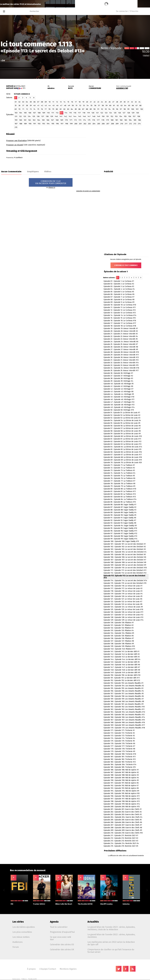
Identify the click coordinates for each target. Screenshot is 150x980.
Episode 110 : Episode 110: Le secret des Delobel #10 (125, 568)
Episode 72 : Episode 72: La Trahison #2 (119, 468)
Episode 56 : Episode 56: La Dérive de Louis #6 (122, 426)
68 (140, 106)
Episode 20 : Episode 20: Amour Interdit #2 (121, 331)
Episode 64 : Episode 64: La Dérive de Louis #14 (123, 447)
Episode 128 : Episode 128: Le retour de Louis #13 (123, 617)
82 (64, 109)
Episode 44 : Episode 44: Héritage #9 (119, 394)
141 (61, 116)
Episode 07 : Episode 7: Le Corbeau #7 (119, 297)
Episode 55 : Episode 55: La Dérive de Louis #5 (122, 423)
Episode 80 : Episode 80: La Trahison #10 (120, 489)
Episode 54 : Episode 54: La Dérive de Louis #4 (122, 420)
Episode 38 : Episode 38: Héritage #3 (118, 378)
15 (68, 102)
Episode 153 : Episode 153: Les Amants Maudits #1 (123, 683)
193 (43, 124)
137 (43, 116)
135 (34, 116)
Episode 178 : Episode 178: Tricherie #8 (119, 749)
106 (30, 113)
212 (130, 124)
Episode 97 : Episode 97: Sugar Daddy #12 (120, 533)
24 (102, 102)
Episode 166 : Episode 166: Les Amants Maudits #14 (124, 717)
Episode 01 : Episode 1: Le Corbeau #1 (119, 281)
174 (84, 120)
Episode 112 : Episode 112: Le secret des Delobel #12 (125, 573)
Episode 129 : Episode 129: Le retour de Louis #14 (124, 620)
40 (34, 106)
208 (112, 124)
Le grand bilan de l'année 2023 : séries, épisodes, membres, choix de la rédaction (111, 928)
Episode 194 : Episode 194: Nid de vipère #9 (121, 791)
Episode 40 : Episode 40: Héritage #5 (119, 384)
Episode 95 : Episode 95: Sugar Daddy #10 (120, 528)
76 (42, 109)
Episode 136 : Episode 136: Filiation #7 (119, 638)
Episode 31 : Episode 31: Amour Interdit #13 (121, 360)
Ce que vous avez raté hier (61, 938)
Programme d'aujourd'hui (62, 932)
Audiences (17, 942)
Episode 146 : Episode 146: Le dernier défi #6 (122, 665)
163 (34, 120)
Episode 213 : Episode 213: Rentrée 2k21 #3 (121, 841)
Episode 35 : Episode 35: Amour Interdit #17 (121, 371)
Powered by (14, 158)
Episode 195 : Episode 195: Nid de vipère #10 (122, 793)
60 (110, 106)
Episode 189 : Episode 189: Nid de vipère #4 (121, 778)
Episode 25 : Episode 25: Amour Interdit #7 (121, 344)
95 (113, 109)
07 (38, 102)
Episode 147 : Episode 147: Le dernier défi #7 (122, 667)
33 (136, 102)
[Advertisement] (121, 147)
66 (133, 106)
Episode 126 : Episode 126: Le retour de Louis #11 (123, 612)
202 (85, 124)
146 (84, 116)
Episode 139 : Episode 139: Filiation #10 (119, 646)
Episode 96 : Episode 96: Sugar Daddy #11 (120, 531)
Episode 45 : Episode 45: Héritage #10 (119, 397)
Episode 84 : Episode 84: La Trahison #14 (120, 499)
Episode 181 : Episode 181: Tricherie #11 (120, 757)
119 (88, 113)
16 (72, 102)
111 (53, 113)
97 (121, 109)
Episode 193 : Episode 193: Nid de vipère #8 (121, 788)
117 (79, 113)
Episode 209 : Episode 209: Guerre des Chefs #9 (123, 830)
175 (89, 120)
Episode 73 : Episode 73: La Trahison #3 (119, 470)
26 (110, 102)
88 (87, 109)
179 (107, 120)
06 (34, 102)
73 (31, 109)
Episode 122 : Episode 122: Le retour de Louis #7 (123, 602)
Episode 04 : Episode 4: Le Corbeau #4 (119, 289)
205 (99, 124)
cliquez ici (52, 187)
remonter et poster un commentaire (88, 191)
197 (62, 124)
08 (42, 102)
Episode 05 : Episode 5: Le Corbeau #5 (119, 292)
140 (56, 116)
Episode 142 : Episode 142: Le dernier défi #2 (122, 654)
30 (125, 102)
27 (113, 102)
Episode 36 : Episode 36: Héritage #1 (118, 373)
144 (75, 116)
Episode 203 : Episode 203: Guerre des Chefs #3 (123, 814)
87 (83, 109)
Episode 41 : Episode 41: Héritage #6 (118, 386)
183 (126, 120)
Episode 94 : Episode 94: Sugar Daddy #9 (120, 526)
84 (72, 109)
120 (93, 113)
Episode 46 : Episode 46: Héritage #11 (119, 399)
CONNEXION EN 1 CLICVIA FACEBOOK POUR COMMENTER (51, 182)
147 (89, 116)
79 (53, 109)
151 (107, 116)
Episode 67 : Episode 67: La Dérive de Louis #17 (123, 455)
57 (99, 106)
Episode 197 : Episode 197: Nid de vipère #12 (122, 799)
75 (38, 109)
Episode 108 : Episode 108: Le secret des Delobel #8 (125, 562)
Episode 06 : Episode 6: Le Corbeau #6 (119, 294)
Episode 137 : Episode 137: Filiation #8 (119, 641)
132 (20, 116)
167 (52, 120)
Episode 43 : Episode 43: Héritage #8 (118, 392)
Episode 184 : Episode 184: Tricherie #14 (120, 765)
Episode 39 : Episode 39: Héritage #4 (118, 381)
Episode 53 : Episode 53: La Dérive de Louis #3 (122, 418)
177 (98, 120)
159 (16, 120)
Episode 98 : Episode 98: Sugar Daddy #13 (120, 536)
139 (52, 116)
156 (130, 116)
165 (43, 120)
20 (87, 102)
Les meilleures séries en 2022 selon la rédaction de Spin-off (111, 943)
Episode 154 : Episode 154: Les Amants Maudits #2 (124, 686)
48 (65, 106)
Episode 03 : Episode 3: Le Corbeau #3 (119, 286)
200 (76, 124)
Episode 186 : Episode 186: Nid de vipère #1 (121, 770)
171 (71, 120)
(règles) (146, 56)
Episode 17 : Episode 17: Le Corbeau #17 (120, 323)
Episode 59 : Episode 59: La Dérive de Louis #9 (122, 434)
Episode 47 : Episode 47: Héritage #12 (119, 402)
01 (16, 102)
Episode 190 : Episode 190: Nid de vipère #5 (121, 780)
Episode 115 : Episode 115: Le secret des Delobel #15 (125, 583)
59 (107, 106)
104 (21, 113)
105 (25, 113)
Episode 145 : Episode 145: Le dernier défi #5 (122, 662)
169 (62, 120)
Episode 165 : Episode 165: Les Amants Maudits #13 (124, 715)
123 (106, 113)
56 (95, 106)
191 (34, 124)
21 (91, 102)
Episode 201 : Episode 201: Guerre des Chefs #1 (123, 809)
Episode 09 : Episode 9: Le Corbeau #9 (119, 302)
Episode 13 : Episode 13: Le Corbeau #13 (120, 313)
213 (135, 124)
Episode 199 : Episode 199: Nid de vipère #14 (122, 804)
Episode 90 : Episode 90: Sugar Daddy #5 (120, 515)
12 (57, 102)
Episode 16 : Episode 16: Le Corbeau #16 (120, 321)
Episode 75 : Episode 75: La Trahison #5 (119, 476)
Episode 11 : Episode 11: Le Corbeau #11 (120, 307)
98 (125, 109)
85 (76, 109)
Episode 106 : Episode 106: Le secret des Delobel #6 (125, 557)
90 (94, 109)
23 (98, 102)
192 (39, 124)
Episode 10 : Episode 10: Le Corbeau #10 (120, 305)
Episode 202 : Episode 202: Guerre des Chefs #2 (123, 812)
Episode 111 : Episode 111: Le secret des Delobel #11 (125, 570)
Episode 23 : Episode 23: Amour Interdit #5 (121, 339)
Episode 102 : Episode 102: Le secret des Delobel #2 (125, 547)
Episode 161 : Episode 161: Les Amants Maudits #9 (124, 704)
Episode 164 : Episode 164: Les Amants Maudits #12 (124, 712)
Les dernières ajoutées (24, 927)
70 (19, 109)
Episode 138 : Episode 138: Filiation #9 (119, 644)
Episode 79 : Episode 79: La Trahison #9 (119, 486)
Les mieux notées (21, 937)
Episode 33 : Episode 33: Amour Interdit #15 (121, 365)
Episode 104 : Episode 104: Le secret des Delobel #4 (125, 552)
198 (67, 124)
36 (19, 106)
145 (80, 116)
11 (53, 102)
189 (25, 124)
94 (110, 109)
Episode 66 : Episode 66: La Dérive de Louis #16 (123, 452)
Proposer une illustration (16, 141)
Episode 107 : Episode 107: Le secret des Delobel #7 (125, 560)
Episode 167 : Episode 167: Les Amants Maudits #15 (124, 720)
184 (130, 120)
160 (21, 120)
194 (48, 124)
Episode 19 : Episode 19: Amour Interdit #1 (121, 328)
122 (102, 113)
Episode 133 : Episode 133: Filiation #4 (119, 630)
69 (16, 109)
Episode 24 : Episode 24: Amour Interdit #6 (121, 342)
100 (133, 109)
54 (88, 106)
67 (137, 106)
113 (61, 113)
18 (80, 102)
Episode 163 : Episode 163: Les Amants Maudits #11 (124, 709)
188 (21, 124)
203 (89, 124)
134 (29, 116)
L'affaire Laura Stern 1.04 (102, 4)
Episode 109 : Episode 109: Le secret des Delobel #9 (125, 565)
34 (139, 102)
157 (134, 116)
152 (112, 116)
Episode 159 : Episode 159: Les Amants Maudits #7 (124, 699)
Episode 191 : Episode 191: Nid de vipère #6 (121, 783)
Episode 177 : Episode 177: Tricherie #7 (119, 746)
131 (16, 116)
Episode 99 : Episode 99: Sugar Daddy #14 (120, 539)
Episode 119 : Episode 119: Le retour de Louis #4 (123, 594)
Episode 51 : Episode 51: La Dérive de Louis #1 (122, 413)
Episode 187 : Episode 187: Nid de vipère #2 (121, 772)
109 (44, 113)
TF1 (24, 88)
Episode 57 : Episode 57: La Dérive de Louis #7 (122, 428)
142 (65, 116)
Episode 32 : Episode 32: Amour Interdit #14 (121, 363)
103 (16, 113)
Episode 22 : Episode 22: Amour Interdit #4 (121, 336)
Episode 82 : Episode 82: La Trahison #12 (120, 494)
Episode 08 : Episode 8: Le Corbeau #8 (119, 300)
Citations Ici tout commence (126, 265)
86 (79, 109)
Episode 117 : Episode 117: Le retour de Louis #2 (123, 588)
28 (117, 102)
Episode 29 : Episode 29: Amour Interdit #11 (121, 355)
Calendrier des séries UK (62, 949)
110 (48, 113)
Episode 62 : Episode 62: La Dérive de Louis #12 (122, 442)
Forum (16, 947)
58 (103, 106)
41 (38, 106)
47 (61, 106)
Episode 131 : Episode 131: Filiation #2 (119, 625)
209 (117, 124)
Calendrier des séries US (62, 944)
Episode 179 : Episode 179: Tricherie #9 (119, 751)
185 (135, 120)
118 (84, 113)
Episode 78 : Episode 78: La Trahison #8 (119, 484)
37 (23, 106)
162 (29, 120)
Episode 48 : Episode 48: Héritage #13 (119, 405)
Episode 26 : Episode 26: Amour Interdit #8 (121, 347)
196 (57, 124)
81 (61, 109)
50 (73, 106)
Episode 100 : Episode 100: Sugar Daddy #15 (121, 541)
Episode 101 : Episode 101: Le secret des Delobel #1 (125, 544)
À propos (31, 969)
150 (103, 116)
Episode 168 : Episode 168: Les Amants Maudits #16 (124, 722)
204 (94, 124)
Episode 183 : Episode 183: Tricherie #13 (120, 762)
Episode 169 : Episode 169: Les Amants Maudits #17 (124, 725)
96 (117, 109)
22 (94, 102)
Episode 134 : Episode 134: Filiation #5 (119, 633)
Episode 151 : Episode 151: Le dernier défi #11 (122, 678)
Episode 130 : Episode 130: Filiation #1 (119, 623)
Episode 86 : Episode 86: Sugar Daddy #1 (120, 505)
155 (125, 116)
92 (102, 109)
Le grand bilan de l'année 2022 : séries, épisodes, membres (111, 936)
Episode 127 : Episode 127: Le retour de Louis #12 (123, 615)
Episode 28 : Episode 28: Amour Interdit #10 (121, 352)
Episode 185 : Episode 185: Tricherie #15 (120, 767)
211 (126, 124)
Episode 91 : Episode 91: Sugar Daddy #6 (120, 518)
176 (94, 120)
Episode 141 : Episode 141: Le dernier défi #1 (121, 652)
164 (39, 120)
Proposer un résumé (15, 145)
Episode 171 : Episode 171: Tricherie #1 (119, 730)
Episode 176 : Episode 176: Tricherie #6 (119, 744)
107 (34, 113)
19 (83, 102)
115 (70, 113)
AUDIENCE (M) (122, 88)
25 (106, 102)
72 (27, 109)
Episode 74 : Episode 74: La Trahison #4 (119, 473)
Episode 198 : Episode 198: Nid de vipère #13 (122, 801)
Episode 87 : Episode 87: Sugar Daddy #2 (120, 507)
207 (108, 124)
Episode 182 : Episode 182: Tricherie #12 (120, 759)
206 (103, 124)
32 (132, 102)
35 (16, 106)
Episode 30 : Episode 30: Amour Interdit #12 (121, 357)
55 (91, 106)
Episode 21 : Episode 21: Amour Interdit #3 (121, 334)
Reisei (78, 4)
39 (31, 106)
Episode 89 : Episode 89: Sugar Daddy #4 (120, 512)
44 (50, 106)
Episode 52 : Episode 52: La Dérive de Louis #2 (122, 415)
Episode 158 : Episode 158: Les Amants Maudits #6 (124, 696)
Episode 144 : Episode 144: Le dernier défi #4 (122, 659)
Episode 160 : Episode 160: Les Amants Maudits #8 (124, 701)
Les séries (18, 922)
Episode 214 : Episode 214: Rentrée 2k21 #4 (121, 843)
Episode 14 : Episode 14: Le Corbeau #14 (120, 315)
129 (133, 113)
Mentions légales (68, 969)
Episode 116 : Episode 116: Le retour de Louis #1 (123, 586)
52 (80, 106)
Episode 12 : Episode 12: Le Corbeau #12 (120, 310)
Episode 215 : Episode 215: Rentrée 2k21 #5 (121, 846)
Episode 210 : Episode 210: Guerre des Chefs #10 (123, 833)
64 (125, 106)
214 (139, 124)
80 (57, 109)
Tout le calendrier (59, 927)
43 (46, 106)
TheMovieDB (32, 979)
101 (137, 109)
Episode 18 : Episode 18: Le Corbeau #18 (120, 326)
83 (68, 109)
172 (75, 120)
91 (98, 109)
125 (115, 113)
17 (76, 102)
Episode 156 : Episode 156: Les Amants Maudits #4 (124, 691)
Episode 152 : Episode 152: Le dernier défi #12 (122, 680)
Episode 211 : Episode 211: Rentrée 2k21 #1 (121, 836)
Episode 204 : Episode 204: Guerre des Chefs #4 (123, 817)
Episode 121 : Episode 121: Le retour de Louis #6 (123, 599)
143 (70, 116)
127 (124, 113)
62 (118, 106)
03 (23, 102)
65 (129, 106)
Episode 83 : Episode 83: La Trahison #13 (120, 497)
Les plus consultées (22, 932)
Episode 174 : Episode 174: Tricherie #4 (119, 738)
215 (16, 127)
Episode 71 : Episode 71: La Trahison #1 (119, 465)
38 (27, 106)
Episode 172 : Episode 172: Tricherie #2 (119, 733)
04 (27, 102)
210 (122, 124)
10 (50, 102)
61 (114, 106)
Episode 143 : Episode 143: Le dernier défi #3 (122, 657)
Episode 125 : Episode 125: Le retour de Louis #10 (123, 609)
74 (34, 109)
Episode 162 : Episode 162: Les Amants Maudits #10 (124, 707)
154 (121, 116)
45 (53, 106)
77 (46, 109)
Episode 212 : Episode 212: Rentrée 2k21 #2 (121, 838)
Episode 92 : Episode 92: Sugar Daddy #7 (120, 520)
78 (49, 109)
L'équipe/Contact (48, 969)
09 (46, 102)
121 (97, 113)
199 (71, 124)
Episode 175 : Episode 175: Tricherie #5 (119, 741)
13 (61, 102)
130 (137, 113)
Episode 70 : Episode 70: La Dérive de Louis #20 (123, 463)
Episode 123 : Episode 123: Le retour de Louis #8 (123, 604)
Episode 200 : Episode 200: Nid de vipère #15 (122, 807)
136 (38, 116)
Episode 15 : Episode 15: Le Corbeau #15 (120, 318)
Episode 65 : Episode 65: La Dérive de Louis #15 (122, 449)
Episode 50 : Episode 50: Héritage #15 (119, 410)
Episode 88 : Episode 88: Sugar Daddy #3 (120, 510)
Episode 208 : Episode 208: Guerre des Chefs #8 (123, 828)
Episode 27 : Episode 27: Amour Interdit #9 (121, 350)
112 (57, 113)
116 (75, 113)
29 (121, 102)
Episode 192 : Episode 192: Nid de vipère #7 (121, 786)
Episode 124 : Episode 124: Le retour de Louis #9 (123, 607)
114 (66, 113)
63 (122, 106)
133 (25, 116)
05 (31, 102)
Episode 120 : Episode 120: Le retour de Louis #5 (123, 596)
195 (53, 124)
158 (139, 116)
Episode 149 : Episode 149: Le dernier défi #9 (122, 673)
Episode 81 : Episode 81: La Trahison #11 (120, 491)
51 (77, 106)
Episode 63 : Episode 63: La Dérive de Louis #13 (122, 444)
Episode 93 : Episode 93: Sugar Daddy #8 (120, 523)
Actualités (93, 922)
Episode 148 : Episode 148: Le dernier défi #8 (122, 670)
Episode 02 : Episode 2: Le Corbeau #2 (119, 284)
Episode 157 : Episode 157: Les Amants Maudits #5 (124, 694)
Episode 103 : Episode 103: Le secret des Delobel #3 (125, 549)
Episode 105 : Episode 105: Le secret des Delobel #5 (125, 555)
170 (66, 120)
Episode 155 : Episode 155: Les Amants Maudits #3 (123, 688)
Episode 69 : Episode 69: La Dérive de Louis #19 (123, 460)
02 (19, 102)
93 (106, 109)
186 (139, 120)
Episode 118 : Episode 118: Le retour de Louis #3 (123, 591)
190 (30, 124)
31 (128, 102)
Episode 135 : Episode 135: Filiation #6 (119, 636)
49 (69, 106)
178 (103, 120)
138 (47, 116)
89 (91, 109)
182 (121, 120)
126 (119, 113)
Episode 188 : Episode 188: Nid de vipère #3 (121, 775)
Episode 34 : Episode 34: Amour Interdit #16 (121, 368)
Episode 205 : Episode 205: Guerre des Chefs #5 (123, 820)
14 (64, 102)
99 (128, 109)
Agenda (54, 922)
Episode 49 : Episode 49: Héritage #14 (119, 407)
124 (111, 113)
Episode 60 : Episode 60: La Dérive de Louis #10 (123, 436)
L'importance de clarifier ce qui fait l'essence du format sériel (111, 951)
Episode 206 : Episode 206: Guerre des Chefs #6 (123, 822)
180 (112, 120)
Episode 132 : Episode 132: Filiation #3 (119, 628)
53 (84, 106)
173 (80, 120)
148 (94, 116)
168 (57, 120)
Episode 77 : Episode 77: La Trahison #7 (119, 481)
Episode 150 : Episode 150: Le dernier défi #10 (122, 675)
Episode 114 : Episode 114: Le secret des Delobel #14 (125, 581)
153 (116, 116)
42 (42, 106)
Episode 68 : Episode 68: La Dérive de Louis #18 (123, 457)
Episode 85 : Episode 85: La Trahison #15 (120, 502)
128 (128, 113)
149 (98, 116)
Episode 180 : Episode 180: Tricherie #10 (120, 754)
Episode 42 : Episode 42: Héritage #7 (118, 389)
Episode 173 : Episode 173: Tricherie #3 (119, 736)
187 (16, 124)
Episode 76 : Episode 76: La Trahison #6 (119, 478)
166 (48, 120)
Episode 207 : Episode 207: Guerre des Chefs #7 (123, 825)
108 (39, 113)
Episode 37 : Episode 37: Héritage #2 (118, 376)
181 (117, 120)
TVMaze (24, 979)
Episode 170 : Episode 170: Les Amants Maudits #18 (124, 728)
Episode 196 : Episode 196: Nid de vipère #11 (122, 796)
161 (25, 120)
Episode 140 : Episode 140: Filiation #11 (119, 649)
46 (57, 106)
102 (142, 109)
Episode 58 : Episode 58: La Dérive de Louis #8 (122, 431)
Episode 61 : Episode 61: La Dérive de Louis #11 (122, 439)
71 (23, 109)
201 (80, 124)
